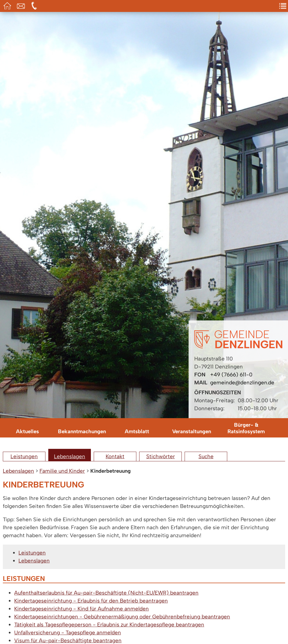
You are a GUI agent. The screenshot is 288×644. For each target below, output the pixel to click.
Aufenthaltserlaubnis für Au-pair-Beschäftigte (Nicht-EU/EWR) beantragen (106, 593)
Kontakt (115, 456)
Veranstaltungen (192, 431)
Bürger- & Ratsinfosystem (246, 428)
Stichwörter (161, 456)
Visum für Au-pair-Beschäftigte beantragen (68, 640)
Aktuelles (27, 431)
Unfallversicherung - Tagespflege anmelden (68, 632)
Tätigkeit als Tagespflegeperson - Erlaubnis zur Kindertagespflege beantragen (109, 625)
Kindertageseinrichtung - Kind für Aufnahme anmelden (82, 609)
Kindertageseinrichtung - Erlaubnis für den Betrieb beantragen (91, 601)
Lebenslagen (70, 456)
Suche (206, 456)
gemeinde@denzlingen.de (242, 383)
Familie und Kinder (62, 471)
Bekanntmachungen (82, 431)
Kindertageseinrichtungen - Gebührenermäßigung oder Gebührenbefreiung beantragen (122, 617)
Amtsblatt (137, 431)
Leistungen (24, 456)
